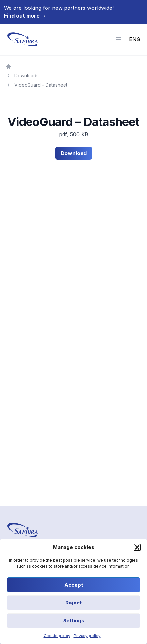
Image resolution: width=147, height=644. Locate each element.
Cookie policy (57, 636)
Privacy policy (87, 636)
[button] (137, 547)
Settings (74, 621)
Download (74, 153)
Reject (73, 603)
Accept (74, 585)
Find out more (25, 16)
